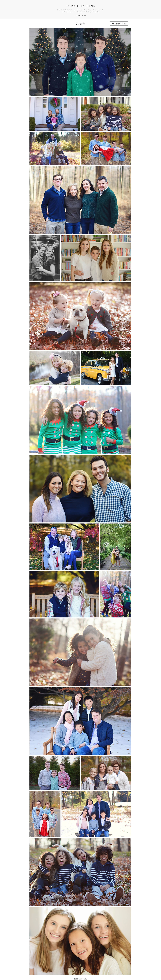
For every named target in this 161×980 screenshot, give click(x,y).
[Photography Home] (119, 23)
